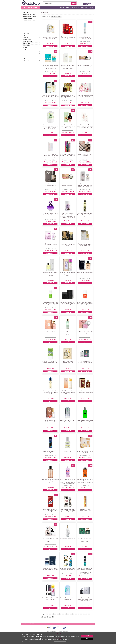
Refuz (87, 639)
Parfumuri (26, 12)
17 (89, 614)
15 (84, 614)
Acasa (26, 624)
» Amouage (25, 38)
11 (73, 614)
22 (53, 617)
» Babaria (25, 51)
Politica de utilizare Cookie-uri (60, 641)
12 (76, 614)
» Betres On (25, 57)
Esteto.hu (47, 624)
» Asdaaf (25, 47)
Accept (87, 636)
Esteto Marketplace (41, 624)
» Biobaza (25, 59)
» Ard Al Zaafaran (27, 43)
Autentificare (84, 8)
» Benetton (25, 55)
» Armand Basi (26, 45)
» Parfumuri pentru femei (29, 14)
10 (71, 614)
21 (50, 617)
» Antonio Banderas (27, 42)
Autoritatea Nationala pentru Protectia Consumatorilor (58, 631)
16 (86, 614)
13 (78, 614)
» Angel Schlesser (27, 40)
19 (45, 617)
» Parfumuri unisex (27, 18)
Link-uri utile (34, 624)
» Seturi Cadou (26, 24)
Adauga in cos (50, 46)
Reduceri (62, 8)
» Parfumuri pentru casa (28, 20)
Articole (30, 624)
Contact (91, 8)
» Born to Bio (26, 61)
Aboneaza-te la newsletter (72, 8)
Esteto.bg (51, 624)
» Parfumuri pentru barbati (29, 16)
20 (47, 617)
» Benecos (25, 53)
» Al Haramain (26, 32)
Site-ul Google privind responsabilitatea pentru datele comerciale (55, 640)
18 (42, 617)
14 (81, 614)
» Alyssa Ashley (26, 34)
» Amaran (25, 36)
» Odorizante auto (27, 22)
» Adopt (25, 30)
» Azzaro (25, 49)
